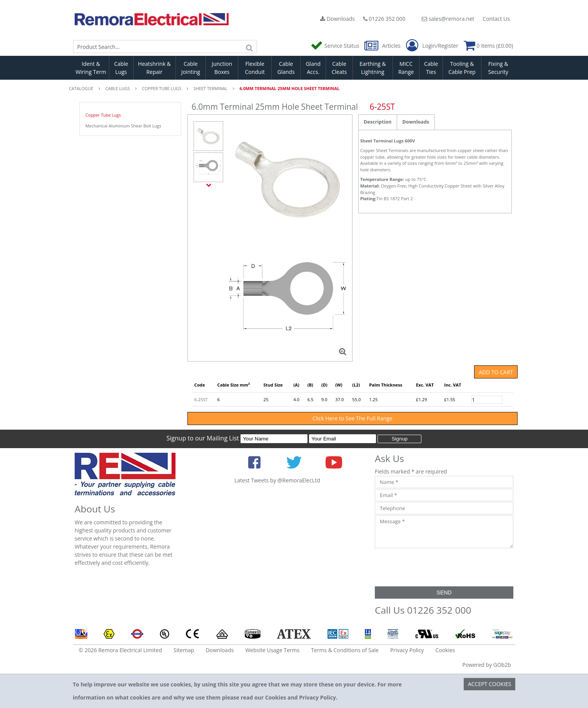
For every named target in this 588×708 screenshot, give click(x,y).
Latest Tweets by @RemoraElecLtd (277, 480)
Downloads (337, 19)
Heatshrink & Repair (155, 68)
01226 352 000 (384, 19)
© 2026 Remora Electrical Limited (121, 650)
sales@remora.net (448, 19)
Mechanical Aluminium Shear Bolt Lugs (123, 126)
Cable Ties (431, 68)
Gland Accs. (313, 68)
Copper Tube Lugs (103, 115)
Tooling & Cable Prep (462, 68)
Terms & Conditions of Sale (345, 650)
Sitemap (184, 650)
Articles (383, 46)
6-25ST (201, 399)
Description (378, 122)
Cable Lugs (121, 68)
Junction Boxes (222, 68)
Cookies (445, 650)
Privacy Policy (407, 650)
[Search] (249, 47)
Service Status (336, 46)
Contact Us (496, 19)
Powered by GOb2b (487, 665)
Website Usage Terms (272, 650)
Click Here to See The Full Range (352, 418)
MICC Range (406, 68)
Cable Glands (286, 68)
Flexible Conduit (255, 68)
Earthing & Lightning (373, 68)
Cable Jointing (191, 68)
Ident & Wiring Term (91, 68)
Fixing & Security (498, 68)
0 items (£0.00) (489, 46)
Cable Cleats (339, 68)
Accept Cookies (490, 684)
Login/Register (432, 46)
